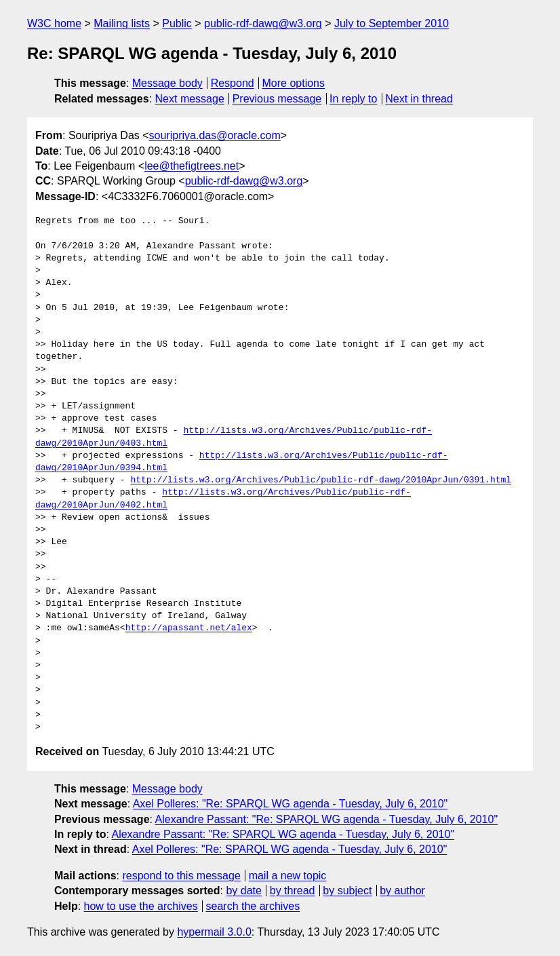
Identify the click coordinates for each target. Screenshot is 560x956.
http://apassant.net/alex (189, 628)
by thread (293, 891)
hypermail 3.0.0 (214, 932)
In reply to (353, 99)
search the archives (253, 906)
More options (294, 83)
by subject (347, 891)
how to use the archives (141, 906)
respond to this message (181, 876)
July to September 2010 (392, 23)
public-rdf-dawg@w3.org (263, 23)
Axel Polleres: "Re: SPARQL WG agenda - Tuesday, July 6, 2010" (291, 804)
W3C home (54, 23)
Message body (167, 83)
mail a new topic (288, 876)
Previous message (277, 99)
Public (177, 23)
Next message (190, 99)
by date (243, 891)
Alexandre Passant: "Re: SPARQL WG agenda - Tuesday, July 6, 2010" (327, 819)
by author (402, 891)
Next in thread (419, 99)
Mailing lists (122, 23)
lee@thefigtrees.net (192, 166)
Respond (233, 83)
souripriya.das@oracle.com (215, 135)
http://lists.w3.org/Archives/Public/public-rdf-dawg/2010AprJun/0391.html (321, 480)
